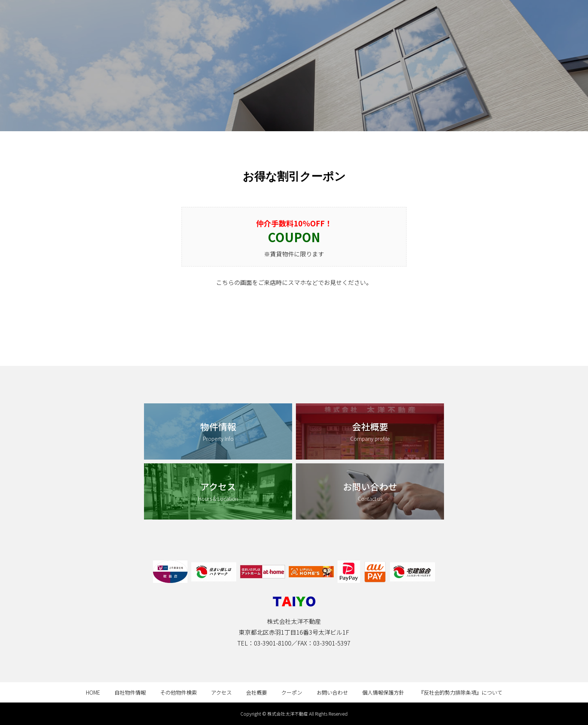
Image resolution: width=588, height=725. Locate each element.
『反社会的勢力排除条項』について (460, 692)
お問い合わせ (332, 692)
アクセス (221, 692)
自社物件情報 (130, 692)
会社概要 (256, 692)
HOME (93, 692)
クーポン (292, 692)
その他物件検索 (178, 692)
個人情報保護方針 (383, 692)
